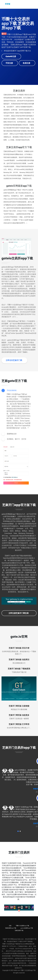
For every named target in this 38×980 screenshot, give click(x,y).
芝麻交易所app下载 (11, 928)
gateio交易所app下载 (27, 928)
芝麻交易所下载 (19, 930)
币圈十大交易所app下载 (22, 926)
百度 (10, 926)
